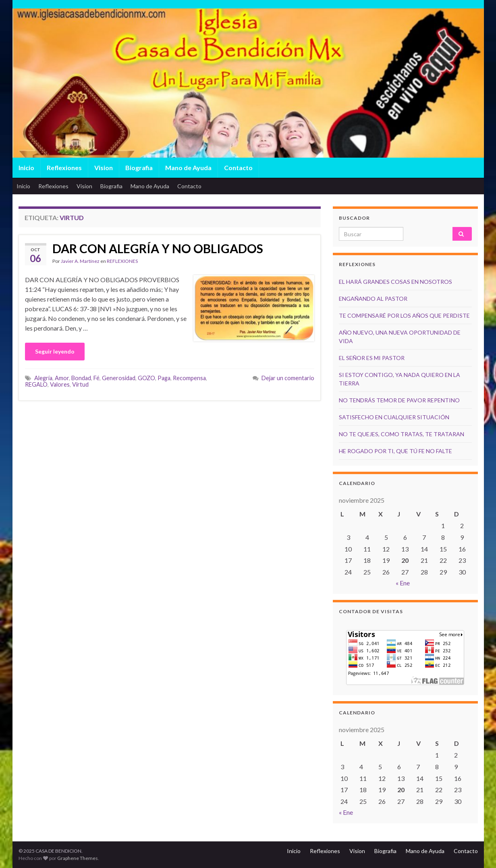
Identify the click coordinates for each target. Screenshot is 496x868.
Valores (60, 384)
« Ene (403, 583)
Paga (164, 378)
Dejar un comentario (288, 378)
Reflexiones (64, 168)
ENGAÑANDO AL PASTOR (373, 299)
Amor (62, 378)
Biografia (139, 168)
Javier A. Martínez (80, 261)
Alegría (43, 378)
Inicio (26, 168)
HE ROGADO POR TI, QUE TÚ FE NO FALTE (395, 451)
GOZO (146, 378)
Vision (104, 168)
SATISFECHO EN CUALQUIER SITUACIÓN (394, 417)
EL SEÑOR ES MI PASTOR (372, 358)
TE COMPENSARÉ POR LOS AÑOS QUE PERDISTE (404, 315)
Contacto (238, 168)
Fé (97, 378)
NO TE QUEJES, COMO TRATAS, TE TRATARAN (402, 434)
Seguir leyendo (55, 351)
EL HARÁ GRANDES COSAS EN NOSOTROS (395, 282)
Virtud (80, 384)
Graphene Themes (78, 858)
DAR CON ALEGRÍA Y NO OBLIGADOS (158, 248)
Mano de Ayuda (188, 168)
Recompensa (189, 378)
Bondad (81, 378)
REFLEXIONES (122, 261)
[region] (248, 101)
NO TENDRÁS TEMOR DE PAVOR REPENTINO (399, 400)
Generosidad (119, 378)
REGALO (36, 384)
